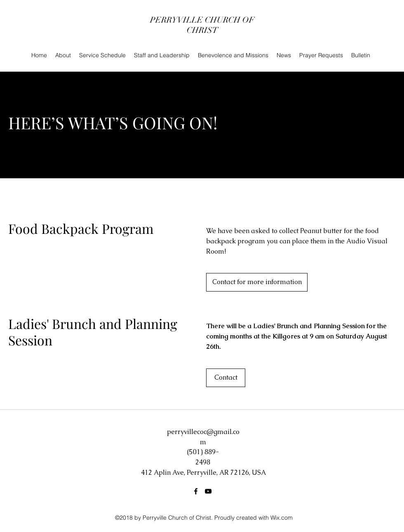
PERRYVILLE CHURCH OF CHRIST (202, 25)
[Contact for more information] (257, 282)
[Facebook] (196, 491)
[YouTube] (208, 491)
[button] (226, 378)
